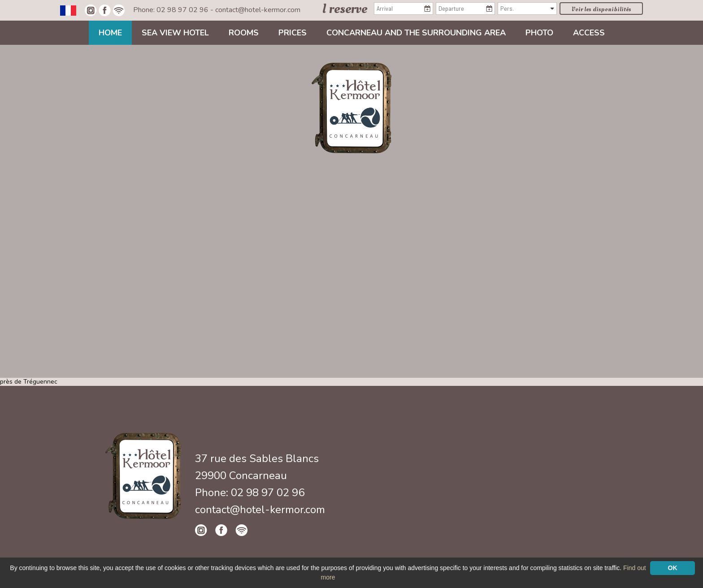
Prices (293, 33)
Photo (539, 33)
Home (110, 33)
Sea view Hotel (175, 33)
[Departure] (465, 9)
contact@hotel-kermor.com (258, 10)
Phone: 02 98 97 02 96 (172, 10)
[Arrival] (404, 9)
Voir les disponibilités (601, 9)
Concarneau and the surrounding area (416, 33)
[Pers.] (527, 9)
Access (589, 33)
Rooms (244, 33)
